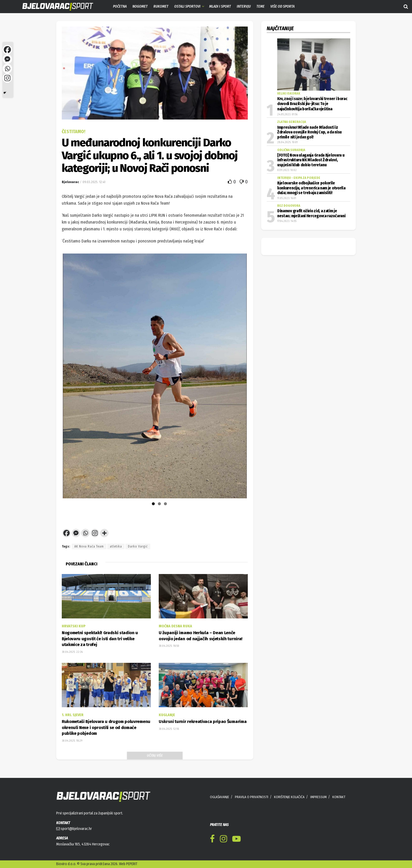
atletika (116, 546)
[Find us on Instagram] (223, 840)
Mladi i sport (220, 6)
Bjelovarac (70, 182)
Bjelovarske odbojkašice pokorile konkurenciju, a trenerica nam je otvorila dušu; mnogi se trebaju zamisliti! (311, 188)
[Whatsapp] (85, 533)
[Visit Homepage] (54, 7)
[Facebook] (66, 533)
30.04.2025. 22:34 (72, 652)
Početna (120, 6)
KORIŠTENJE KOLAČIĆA (289, 797)
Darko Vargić (138, 546)
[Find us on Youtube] (236, 840)
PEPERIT (132, 864)
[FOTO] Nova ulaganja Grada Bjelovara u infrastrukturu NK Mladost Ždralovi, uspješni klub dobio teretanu (311, 160)
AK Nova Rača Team (89, 546)
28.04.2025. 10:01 (287, 142)
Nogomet (140, 6)
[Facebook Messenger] (76, 533)
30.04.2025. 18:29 (72, 741)
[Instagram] (95, 533)
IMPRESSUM (318, 797)
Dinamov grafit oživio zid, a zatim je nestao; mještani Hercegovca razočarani (311, 213)
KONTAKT (339, 797)
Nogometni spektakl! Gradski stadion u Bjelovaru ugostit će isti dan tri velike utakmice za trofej (100, 639)
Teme (261, 6)
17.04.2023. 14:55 (287, 221)
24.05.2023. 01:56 (287, 114)
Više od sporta (282, 6)
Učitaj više (155, 755)
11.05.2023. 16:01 (287, 198)
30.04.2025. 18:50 (169, 646)
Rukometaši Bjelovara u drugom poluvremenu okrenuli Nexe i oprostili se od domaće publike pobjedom (106, 727)
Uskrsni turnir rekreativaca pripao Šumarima (203, 722)
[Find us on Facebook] (212, 840)
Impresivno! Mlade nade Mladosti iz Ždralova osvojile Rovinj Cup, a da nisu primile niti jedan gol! (309, 132)
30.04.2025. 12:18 (169, 729)
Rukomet (161, 6)
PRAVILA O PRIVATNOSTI (252, 797)
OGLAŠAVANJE (220, 797)
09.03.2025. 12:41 (94, 182)
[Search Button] (406, 7)
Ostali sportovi (187, 6)
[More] (104, 533)
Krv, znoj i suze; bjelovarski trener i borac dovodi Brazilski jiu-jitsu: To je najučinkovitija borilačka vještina (312, 104)
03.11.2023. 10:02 (287, 170)
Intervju (244, 6)
